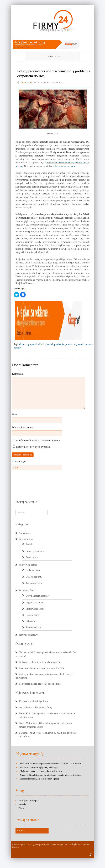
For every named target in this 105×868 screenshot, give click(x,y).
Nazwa (16, 414)
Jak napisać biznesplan (29, 800)
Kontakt (22, 804)
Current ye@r (19, 462)
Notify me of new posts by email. (33, 447)
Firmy (22, 808)
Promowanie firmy (35, 609)
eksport (23, 344)
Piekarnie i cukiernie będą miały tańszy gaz (40, 662)
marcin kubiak (26, 707)
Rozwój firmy (33, 615)
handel (50, 344)
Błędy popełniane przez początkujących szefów (42, 668)
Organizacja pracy (35, 603)
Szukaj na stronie (26, 502)
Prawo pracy (32, 557)
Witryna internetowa (23, 427)
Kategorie (22, 524)
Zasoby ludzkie (33, 627)
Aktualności (58, 83)
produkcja (59, 344)
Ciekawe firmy (33, 570)
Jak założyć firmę (34, 583)
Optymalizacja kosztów (37, 596)
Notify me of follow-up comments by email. (39, 440)
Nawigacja (47, 57)
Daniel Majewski (27, 723)
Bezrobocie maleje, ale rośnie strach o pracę (40, 684)
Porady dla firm (27, 590)
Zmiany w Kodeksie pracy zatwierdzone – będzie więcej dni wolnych (51, 775)
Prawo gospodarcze (35, 551)
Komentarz (18, 374)
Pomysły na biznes (28, 565)
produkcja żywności (75, 344)
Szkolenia (31, 621)
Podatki (30, 544)
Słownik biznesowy (28, 635)
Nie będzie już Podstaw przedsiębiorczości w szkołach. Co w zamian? (51, 764)
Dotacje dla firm (34, 577)
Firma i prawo (26, 539)
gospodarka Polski (36, 344)
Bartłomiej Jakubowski (30, 733)
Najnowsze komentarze (30, 693)
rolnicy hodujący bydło (64, 166)
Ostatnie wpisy (25, 644)
